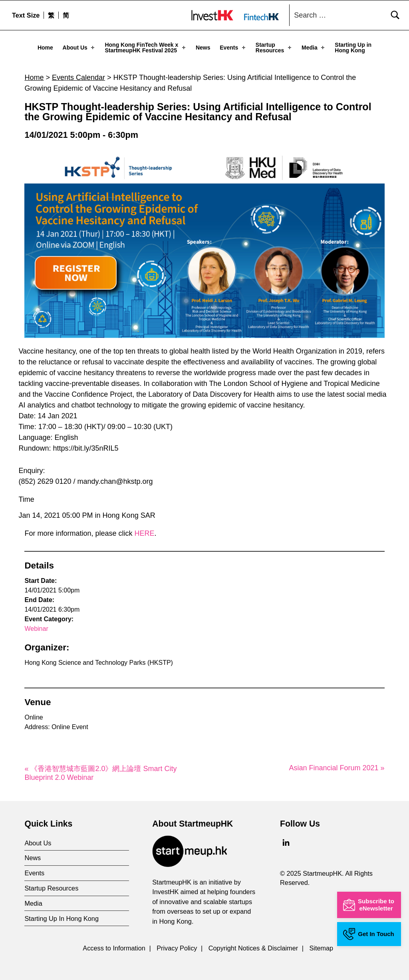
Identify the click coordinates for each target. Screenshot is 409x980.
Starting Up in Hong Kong (353, 48)
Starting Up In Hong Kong (62, 914)
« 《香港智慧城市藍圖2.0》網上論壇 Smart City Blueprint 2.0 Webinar (100, 768)
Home (45, 48)
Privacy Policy (177, 943)
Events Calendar (78, 73)
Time (26, 495)
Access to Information (114, 943)
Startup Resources (274, 48)
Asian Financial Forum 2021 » (337, 763)
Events (233, 48)
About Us (79, 48)
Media (314, 48)
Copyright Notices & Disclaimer (253, 943)
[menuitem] (51, 15)
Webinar (36, 624)
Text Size (26, 15)
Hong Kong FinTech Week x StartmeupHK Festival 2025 (146, 48)
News (203, 48)
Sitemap (321, 943)
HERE (145, 529)
